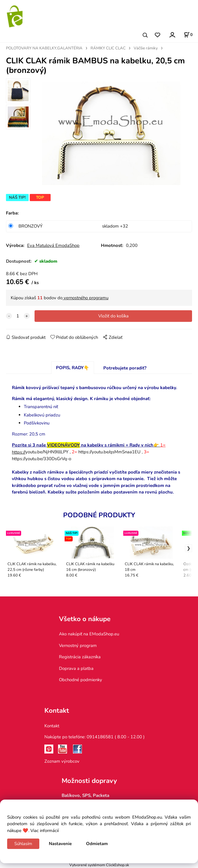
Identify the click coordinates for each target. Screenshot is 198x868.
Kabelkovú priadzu (42, 415)
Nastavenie (60, 844)
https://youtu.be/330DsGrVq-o (42, 459)
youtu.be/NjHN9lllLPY (40, 452)
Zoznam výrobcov (62, 761)
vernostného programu (85, 298)
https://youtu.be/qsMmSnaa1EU (109, 452)
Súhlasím (23, 844)
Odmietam (97, 844)
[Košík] (188, 35)
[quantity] (18, 316)
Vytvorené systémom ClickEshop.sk (99, 865)
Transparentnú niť (41, 407)
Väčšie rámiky (146, 48)
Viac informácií (45, 831)
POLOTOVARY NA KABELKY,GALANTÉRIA (44, 48)
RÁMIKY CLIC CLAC (108, 48)
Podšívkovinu (37, 423)
